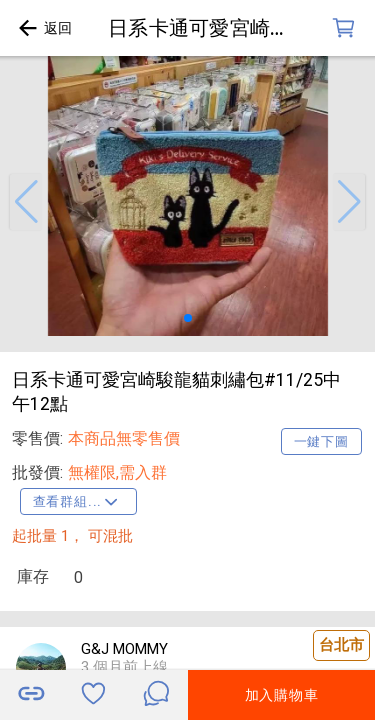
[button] (26, 202)
